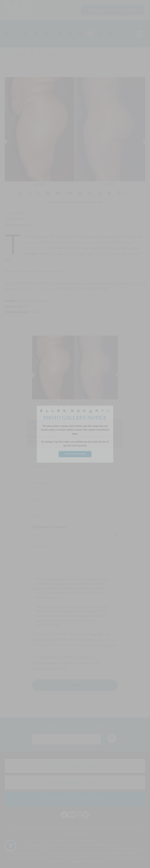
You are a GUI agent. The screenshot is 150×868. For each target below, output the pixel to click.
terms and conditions (66, 645)
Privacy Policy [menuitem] (48, 828)
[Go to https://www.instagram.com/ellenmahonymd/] (24, 6)
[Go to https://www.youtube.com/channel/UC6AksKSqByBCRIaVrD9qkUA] (16, 6)
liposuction (87, 242)
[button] (5, 141)
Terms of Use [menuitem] (22, 828)
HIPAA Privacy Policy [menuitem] (80, 828)
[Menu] (139, 34)
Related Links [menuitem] (75, 834)
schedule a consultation (36, 289)
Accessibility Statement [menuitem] (120, 828)
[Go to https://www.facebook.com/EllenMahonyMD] (8, 6)
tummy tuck (33, 242)
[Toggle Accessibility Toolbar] (11, 846)
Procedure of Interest (50, 527)
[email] (66, 739)
